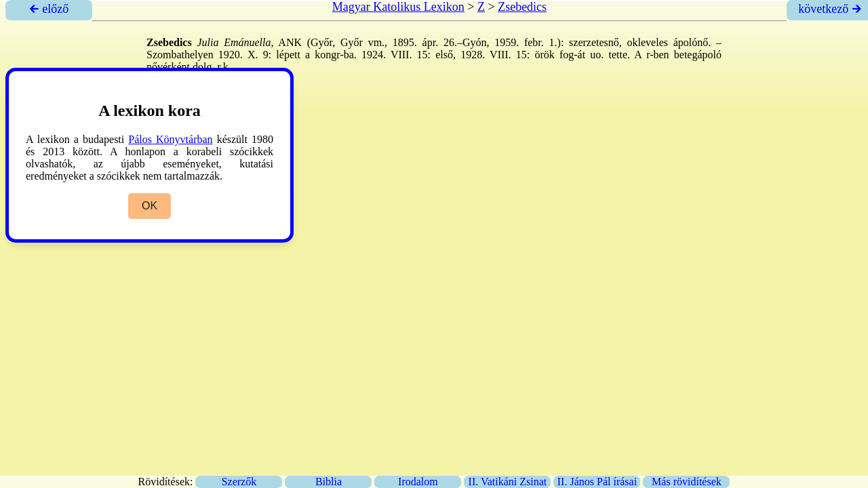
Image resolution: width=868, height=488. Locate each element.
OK (150, 206)
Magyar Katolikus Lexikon (398, 7)
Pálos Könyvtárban (170, 139)
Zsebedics (522, 7)
